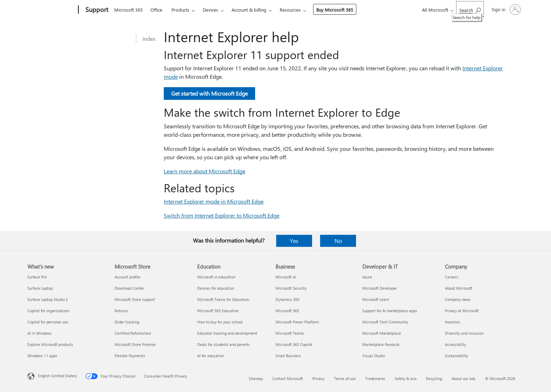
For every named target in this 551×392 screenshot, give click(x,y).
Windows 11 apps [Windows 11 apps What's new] (42, 356)
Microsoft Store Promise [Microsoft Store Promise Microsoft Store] (135, 344)
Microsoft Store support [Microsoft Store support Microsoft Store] (135, 299)
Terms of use (345, 378)
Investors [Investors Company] (453, 322)
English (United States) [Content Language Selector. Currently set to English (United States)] (57, 376)
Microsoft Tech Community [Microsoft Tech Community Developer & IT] (385, 322)
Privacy (318, 378)
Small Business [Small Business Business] (288, 356)
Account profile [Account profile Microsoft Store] (127, 277)
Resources (290, 10)
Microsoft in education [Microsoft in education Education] (216, 277)
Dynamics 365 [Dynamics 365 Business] (287, 299)
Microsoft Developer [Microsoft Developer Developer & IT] (380, 288)
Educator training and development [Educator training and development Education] (227, 333)
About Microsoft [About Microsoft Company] (459, 288)
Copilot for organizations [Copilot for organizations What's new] (48, 311)
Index (149, 38)
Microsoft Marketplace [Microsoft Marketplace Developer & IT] (382, 333)
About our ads (464, 378)
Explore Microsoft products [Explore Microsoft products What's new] (50, 344)
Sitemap (256, 378)
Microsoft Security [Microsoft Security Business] (291, 288)
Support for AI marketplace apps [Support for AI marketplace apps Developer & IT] (390, 311)
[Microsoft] (51, 10)
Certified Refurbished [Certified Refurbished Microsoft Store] (133, 333)
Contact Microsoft (288, 378)
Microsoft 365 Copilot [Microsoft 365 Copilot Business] (294, 344)
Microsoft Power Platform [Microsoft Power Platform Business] (297, 322)
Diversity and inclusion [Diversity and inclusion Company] (464, 333)
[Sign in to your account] (505, 9)
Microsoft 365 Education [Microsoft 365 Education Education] (218, 311)
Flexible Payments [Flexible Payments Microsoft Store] (130, 356)
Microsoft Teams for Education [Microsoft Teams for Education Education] (223, 299)
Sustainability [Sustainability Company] (456, 356)
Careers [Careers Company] (452, 277)
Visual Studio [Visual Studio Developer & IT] (374, 356)
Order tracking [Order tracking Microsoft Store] (127, 322)
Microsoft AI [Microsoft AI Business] (286, 277)
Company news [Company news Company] (458, 299)
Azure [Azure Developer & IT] (367, 277)
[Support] (96, 10)
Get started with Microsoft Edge (209, 93)
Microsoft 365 (128, 10)
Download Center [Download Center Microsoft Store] (129, 288)
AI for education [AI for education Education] (211, 356)
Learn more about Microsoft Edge (205, 171)
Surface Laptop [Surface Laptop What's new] (40, 288)
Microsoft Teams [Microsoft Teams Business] (290, 333)
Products (180, 10)
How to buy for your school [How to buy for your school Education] (220, 322)
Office (156, 10)
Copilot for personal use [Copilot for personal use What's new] (48, 322)
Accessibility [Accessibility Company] (455, 344)
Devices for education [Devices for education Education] (216, 288)
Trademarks (375, 378)
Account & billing (249, 10)
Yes (294, 241)
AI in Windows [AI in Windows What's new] (40, 333)
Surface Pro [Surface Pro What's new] (37, 277)
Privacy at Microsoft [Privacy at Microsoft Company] (462, 311)
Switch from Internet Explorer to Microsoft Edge (222, 215)
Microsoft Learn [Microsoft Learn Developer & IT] (376, 299)
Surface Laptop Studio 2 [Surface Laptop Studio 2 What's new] (48, 299)
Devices (210, 10)
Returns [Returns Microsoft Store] (121, 311)
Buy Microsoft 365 (335, 10)
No (338, 241)
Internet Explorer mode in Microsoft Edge (214, 201)
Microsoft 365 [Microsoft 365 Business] (287, 311)
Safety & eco (406, 378)
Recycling (434, 378)
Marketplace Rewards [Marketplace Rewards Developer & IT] (381, 344)
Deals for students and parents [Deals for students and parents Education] (223, 344)
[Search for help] (470, 9)
